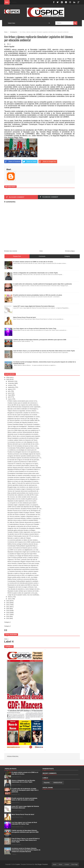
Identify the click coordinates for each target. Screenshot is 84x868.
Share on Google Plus (47, 162)
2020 (8, 609)
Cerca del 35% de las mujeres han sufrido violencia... (23, 405)
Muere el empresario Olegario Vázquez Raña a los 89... (24, 562)
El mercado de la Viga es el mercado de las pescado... (24, 460)
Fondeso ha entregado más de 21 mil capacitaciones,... (24, 452)
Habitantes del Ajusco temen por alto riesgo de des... (23, 419)
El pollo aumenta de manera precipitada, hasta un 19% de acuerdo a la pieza (24, 799)
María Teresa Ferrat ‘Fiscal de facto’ (23, 814)
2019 (8, 610)
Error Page (74, 864)
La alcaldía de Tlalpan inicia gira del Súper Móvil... (23, 554)
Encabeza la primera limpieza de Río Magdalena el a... (24, 479)
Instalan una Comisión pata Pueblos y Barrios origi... (23, 466)
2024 (8, 601)
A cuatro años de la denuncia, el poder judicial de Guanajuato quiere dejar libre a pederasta (25, 790)
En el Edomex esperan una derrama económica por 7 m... (25, 458)
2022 (8, 605)
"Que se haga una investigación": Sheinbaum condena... (24, 426)
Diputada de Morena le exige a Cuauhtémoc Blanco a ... (24, 469)
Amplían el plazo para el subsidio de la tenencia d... (23, 403)
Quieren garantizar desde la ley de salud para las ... (23, 485)
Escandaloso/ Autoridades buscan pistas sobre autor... (24, 473)
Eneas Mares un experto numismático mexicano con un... (25, 475)
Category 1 (8, 622)
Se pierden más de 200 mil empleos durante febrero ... (24, 534)
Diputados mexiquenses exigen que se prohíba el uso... (24, 552)
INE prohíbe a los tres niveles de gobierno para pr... (23, 499)
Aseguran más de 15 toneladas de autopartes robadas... (24, 528)
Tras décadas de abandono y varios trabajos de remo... (24, 589)
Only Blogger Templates (41, 864)
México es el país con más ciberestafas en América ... (24, 481)
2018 (8, 612)
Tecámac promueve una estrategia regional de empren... (24, 454)
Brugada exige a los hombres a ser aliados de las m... (24, 487)
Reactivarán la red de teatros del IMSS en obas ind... (23, 585)
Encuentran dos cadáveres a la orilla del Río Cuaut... (23, 495)
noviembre (11, 383)
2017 (8, 614)
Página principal (13, 756)
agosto (10, 389)
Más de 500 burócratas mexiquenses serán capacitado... (24, 407)
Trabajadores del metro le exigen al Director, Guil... (23, 587)
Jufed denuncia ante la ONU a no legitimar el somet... (24, 575)
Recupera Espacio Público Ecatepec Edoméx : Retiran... (24, 513)
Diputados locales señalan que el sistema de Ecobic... (24, 591)
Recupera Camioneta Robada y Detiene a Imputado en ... (25, 519)
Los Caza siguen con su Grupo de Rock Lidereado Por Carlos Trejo (24, 823)
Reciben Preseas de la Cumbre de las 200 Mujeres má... (24, 511)
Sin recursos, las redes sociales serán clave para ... (23, 497)
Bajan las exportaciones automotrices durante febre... (24, 569)
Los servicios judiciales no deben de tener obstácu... (23, 540)
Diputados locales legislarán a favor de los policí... (22, 501)
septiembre (11, 387)
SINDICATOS (58, 783)
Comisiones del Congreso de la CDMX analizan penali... (24, 542)
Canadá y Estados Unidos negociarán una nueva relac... (24, 532)
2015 (8, 618)
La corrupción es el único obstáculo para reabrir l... (23, 503)
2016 (8, 616)
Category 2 (8, 626)
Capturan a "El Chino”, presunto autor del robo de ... (23, 560)
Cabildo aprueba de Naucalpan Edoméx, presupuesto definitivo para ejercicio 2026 (25, 831)
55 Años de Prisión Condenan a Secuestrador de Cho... (24, 515)
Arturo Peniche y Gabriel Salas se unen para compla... (24, 564)
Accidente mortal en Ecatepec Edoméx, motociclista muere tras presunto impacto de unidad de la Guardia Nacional (26, 850)
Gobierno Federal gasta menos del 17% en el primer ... (24, 536)
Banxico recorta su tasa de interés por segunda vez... (23, 565)
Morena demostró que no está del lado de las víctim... (24, 444)
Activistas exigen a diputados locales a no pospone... (23, 505)
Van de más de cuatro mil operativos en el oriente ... (23, 415)
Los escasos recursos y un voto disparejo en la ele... (23, 442)
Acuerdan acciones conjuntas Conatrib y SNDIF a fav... (24, 477)
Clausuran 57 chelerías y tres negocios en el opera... (23, 464)
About (60, 864)
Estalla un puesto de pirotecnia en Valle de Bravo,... (23, 462)
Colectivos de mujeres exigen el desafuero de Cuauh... (24, 489)
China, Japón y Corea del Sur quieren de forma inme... (24, 483)
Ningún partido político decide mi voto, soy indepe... (23, 577)
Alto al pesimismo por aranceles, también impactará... (24, 428)
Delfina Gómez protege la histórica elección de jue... (23, 544)
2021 (8, 607)
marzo (10, 399)
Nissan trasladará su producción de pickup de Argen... (24, 438)
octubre (10, 385)
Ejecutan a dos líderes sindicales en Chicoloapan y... (23, 409)
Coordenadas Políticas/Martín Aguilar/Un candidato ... (24, 581)
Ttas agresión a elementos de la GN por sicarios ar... (23, 526)
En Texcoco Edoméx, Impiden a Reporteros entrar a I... (24, 517)
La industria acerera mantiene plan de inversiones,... (23, 567)
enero (10, 599)
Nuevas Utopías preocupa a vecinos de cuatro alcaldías (24, 468)
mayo (10, 395)
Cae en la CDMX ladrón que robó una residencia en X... (24, 430)
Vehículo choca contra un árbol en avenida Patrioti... (23, 520)
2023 (8, 603)
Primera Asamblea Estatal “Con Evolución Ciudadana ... (24, 424)
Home (6, 32)
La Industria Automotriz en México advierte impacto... (23, 571)
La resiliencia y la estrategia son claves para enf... (22, 450)
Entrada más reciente (11, 251)
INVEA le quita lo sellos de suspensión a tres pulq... (23, 593)
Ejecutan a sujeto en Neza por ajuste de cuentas (22, 573)
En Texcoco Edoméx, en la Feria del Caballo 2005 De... (24, 420)
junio (9, 393)
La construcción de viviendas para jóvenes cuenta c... (24, 583)
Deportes (47, 783)
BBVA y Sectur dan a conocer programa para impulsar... (24, 436)
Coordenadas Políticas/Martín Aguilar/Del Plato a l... (23, 546)
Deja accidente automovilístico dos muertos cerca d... (24, 493)
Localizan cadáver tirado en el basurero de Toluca (22, 440)
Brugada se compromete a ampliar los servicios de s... (24, 413)
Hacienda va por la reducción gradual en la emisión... (23, 434)
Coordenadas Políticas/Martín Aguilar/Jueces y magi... (24, 448)
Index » (6, 639)
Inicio (41, 251)
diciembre (11, 381)
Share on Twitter (29, 162)
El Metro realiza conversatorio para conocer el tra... (23, 401)
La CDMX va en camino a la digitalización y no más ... (24, 550)
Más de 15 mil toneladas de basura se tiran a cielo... (23, 446)
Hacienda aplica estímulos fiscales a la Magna (21, 530)
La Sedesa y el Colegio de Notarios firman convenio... (24, 556)
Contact (67, 864)
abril (9, 397)
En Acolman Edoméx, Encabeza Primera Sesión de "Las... (25, 509)
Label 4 (9, 642)
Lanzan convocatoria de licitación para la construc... (23, 548)
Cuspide (18, 864)
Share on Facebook (12, 162)
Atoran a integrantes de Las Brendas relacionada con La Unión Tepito (23, 781)
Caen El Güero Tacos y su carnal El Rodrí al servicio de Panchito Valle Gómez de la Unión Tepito (26, 840)
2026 (8, 377)
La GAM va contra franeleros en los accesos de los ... (24, 471)
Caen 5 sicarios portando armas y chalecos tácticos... (24, 558)
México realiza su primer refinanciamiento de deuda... (24, 432)
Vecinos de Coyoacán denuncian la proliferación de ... (24, 491)
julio (9, 391)
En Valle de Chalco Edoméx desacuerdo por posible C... (24, 522)
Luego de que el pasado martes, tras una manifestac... (24, 595)
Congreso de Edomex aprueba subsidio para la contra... (24, 456)
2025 (8, 379)
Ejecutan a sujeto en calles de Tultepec (19, 538)
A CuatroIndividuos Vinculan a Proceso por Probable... (24, 524)
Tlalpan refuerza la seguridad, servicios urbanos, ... (23, 411)
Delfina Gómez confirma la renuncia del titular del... (23, 579)
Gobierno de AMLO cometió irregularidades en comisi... (24, 417)
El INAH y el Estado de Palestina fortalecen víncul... (23, 422)
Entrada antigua (70, 251)
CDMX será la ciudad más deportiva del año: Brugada (24, 507)
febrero (10, 597)
